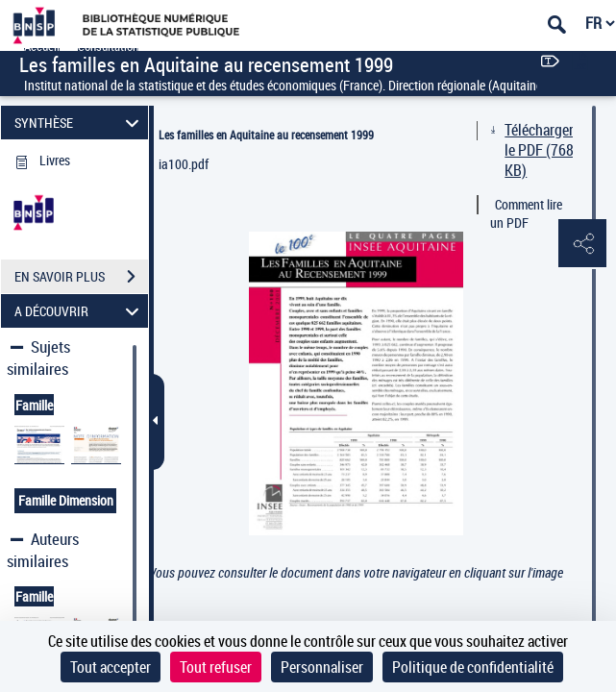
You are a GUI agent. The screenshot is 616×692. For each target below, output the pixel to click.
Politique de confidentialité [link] (473, 667)
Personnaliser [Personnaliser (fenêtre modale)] (322, 667)
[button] (582, 244)
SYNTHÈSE (80, 123)
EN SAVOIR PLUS (81, 277)
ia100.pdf (184, 164)
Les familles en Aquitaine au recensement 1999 (266, 135)
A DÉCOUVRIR (80, 311)
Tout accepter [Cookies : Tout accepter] (111, 667)
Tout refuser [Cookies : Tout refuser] (216, 667)
